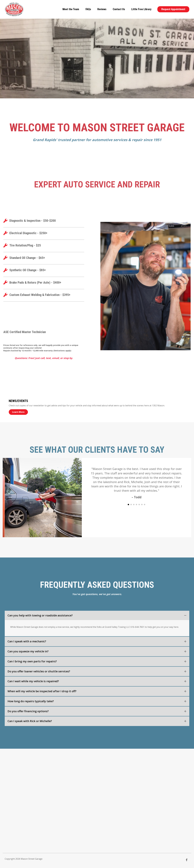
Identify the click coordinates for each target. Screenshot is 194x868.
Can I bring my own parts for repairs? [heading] (32, 661)
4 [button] (136, 505)
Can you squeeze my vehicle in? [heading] (28, 651)
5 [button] (139, 505)
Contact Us (119, 9)
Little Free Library (141, 9)
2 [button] (131, 505)
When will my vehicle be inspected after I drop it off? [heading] (42, 691)
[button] (185, 616)
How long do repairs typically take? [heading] (31, 701)
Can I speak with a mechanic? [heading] (27, 641)
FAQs (88, 9)
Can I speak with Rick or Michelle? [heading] (30, 721)
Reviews (102, 9)
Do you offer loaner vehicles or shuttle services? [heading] (39, 671)
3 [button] (134, 505)
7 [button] (145, 505)
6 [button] (142, 505)
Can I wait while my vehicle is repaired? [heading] (33, 681)
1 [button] (128, 505)
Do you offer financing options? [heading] (28, 711)
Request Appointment (173, 9)
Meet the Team (71, 9)
